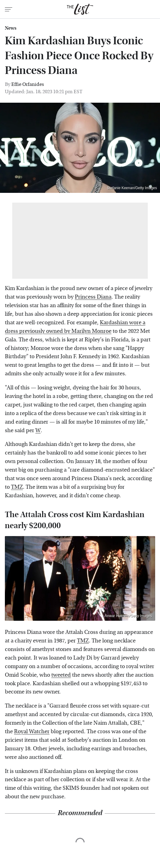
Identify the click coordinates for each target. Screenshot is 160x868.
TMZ (17, 487)
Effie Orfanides (28, 84)
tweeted (61, 675)
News (11, 28)
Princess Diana (93, 297)
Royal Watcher (32, 732)
